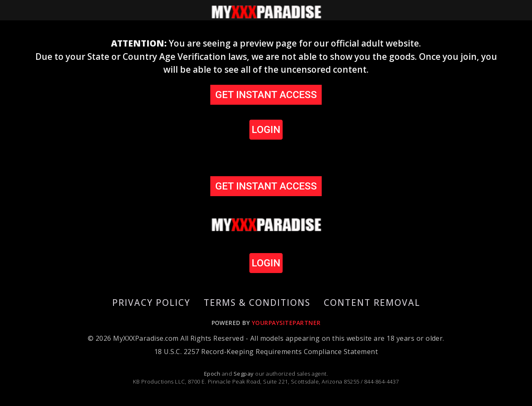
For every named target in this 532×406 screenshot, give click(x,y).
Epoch (213, 374)
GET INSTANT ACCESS (266, 95)
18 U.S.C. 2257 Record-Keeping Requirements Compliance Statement (266, 352)
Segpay (244, 374)
